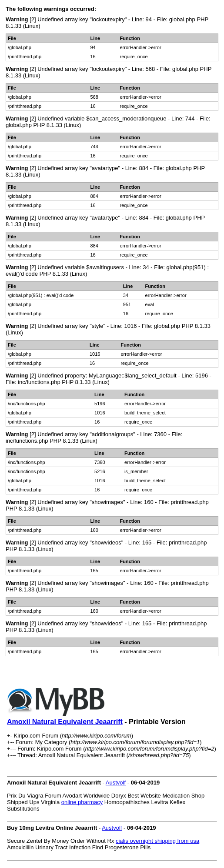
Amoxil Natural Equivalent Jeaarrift (65, 722)
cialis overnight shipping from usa (157, 841)
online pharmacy (82, 802)
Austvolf (116, 783)
